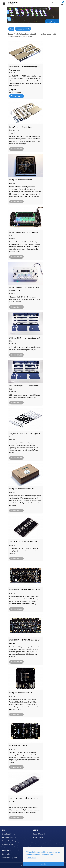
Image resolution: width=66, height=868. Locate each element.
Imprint (36, 841)
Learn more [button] (31, 858)
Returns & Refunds (9, 837)
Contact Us (6, 854)
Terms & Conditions (40, 834)
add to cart (17, 96)
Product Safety (8, 844)
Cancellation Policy (9, 841)
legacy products (23, 29)
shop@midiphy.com (9, 857)
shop (11, 29)
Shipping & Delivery (9, 834)
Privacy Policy (38, 837)
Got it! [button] (44, 864)
